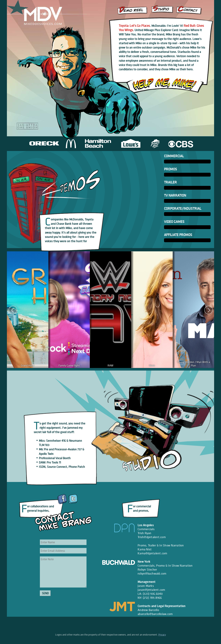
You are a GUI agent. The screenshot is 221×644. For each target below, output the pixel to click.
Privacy (162, 635)
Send (45, 593)
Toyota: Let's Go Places (134, 26)
